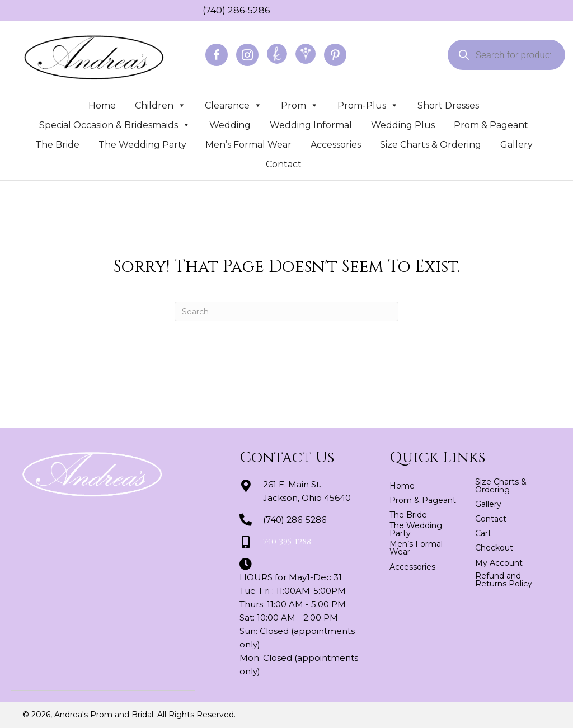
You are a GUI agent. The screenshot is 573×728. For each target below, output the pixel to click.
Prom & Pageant (491, 125)
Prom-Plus (368, 105)
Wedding (230, 125)
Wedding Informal (311, 125)
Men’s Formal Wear (248, 145)
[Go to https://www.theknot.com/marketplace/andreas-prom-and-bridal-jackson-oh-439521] (277, 54)
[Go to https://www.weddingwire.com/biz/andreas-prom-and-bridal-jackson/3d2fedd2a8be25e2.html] (306, 54)
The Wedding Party (142, 145)
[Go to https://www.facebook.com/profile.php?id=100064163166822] (217, 55)
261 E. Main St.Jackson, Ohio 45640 (307, 491)
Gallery (516, 145)
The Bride (57, 145)
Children (160, 105)
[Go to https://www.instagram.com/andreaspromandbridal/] (247, 55)
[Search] (286, 311)
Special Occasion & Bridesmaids (115, 125)
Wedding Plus (403, 125)
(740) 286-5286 (236, 10)
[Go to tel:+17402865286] (197, 10)
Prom (300, 105)
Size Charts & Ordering (431, 145)
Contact (284, 164)
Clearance (233, 105)
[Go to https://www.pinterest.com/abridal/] (335, 55)
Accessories (336, 145)
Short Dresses (448, 105)
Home (102, 105)
